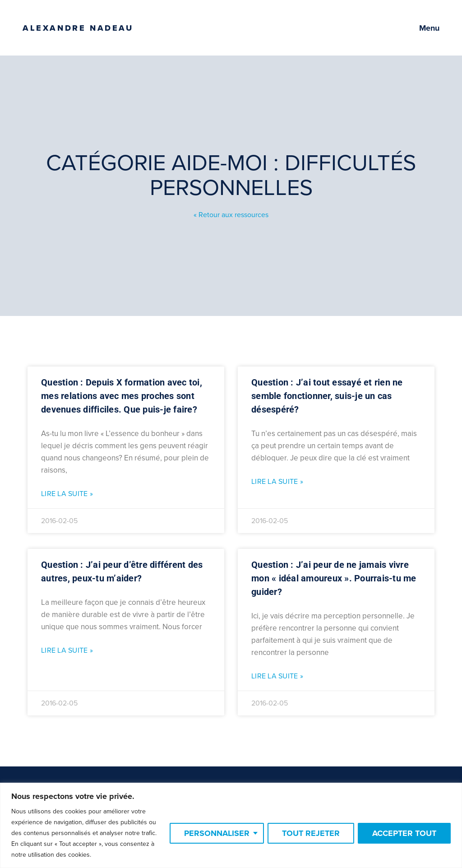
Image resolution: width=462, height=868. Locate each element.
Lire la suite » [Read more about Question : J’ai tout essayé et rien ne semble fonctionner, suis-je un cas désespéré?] (277, 482)
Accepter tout (404, 833)
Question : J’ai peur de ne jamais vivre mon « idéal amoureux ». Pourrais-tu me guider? (334, 578)
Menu (429, 28)
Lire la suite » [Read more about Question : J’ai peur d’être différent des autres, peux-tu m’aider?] (67, 650)
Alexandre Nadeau (78, 28)
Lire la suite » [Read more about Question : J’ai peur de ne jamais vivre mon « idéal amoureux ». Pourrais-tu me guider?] (277, 676)
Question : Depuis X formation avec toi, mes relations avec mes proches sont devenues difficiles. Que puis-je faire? (122, 396)
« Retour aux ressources (231, 215)
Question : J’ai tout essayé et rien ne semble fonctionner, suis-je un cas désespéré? (327, 396)
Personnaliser (217, 833)
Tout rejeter (311, 833)
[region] (231, 825)
